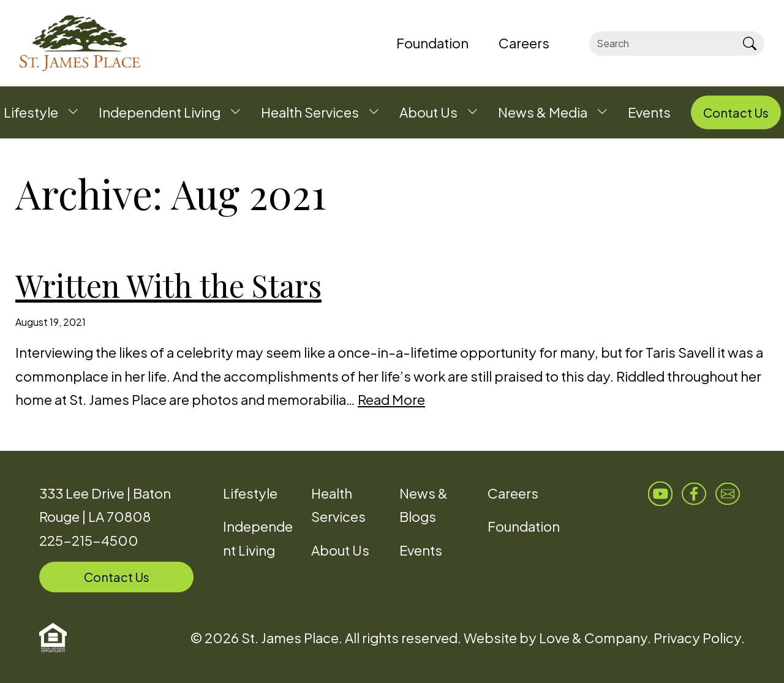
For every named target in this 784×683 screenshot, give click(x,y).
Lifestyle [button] (31, 112)
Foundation (524, 526)
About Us (340, 550)
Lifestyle (250, 493)
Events (421, 550)
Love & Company (593, 638)
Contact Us (117, 577)
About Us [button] (428, 112)
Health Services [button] (310, 112)
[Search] (662, 43)
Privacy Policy (697, 638)
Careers (513, 493)
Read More (391, 399)
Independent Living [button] (160, 112)
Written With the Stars (168, 285)
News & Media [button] (543, 112)
